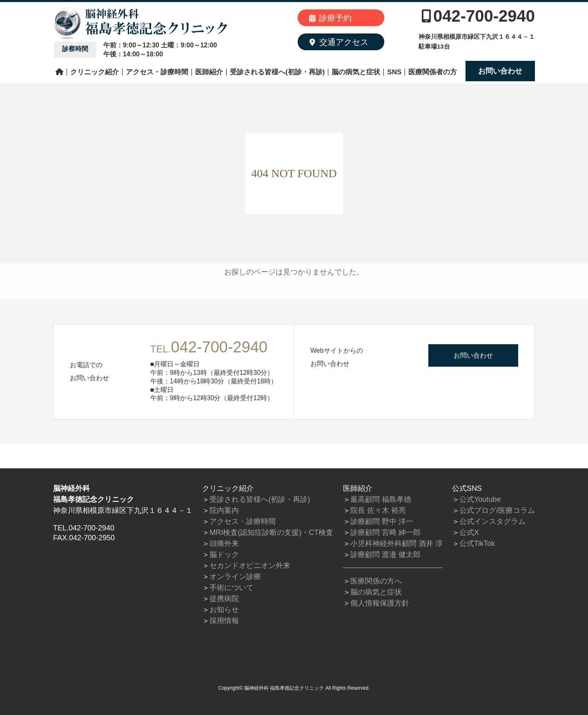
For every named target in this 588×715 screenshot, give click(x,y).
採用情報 (224, 621)
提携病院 (224, 599)
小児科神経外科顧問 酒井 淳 (396, 543)
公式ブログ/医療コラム (497, 510)
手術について (232, 588)
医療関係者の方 (433, 72)
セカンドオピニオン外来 (250, 566)
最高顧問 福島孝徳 (381, 499)
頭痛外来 (224, 543)
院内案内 (224, 510)
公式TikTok (477, 543)
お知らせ (224, 610)
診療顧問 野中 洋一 (382, 521)
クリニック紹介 (95, 72)
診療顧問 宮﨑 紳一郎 (385, 532)
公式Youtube (480, 499)
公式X (469, 532)
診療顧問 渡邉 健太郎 (385, 555)
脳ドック (224, 555)
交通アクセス (339, 42)
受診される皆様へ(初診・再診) (277, 72)
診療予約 (330, 18)
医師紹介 (209, 72)
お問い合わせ (500, 71)
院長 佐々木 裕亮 (378, 510)
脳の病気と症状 (356, 72)
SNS (394, 72)
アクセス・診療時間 (157, 72)
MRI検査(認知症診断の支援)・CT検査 (271, 532)
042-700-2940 (478, 16)
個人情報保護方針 (380, 603)
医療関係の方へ (376, 581)
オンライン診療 (235, 577)
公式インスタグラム (492, 521)
